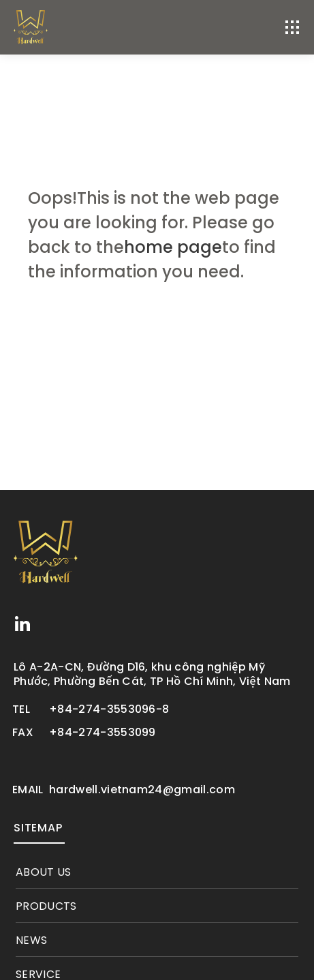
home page (173, 247)
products (46, 906)
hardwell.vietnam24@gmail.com (142, 790)
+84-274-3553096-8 (109, 709)
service (38, 975)
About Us (44, 872)
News (31, 940)
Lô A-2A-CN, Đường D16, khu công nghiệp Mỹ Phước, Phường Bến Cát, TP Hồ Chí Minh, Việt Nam (152, 674)
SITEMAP (38, 828)
